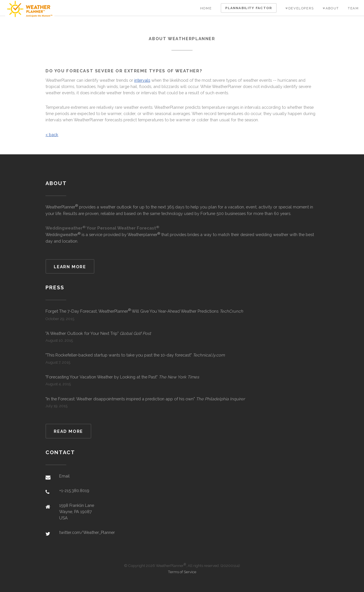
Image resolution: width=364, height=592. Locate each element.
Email (64, 476)
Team (353, 8)
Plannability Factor (249, 8)
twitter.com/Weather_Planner (87, 532)
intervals (142, 80)
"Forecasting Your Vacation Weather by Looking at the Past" (122, 377)
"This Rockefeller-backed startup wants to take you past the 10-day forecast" (135, 355)
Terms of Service (182, 572)
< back (52, 135)
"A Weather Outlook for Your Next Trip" (98, 333)
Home (206, 8)
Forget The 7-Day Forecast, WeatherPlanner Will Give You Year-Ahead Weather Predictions (144, 311)
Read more (68, 431)
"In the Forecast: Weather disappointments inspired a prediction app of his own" (145, 399)
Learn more (70, 267)
